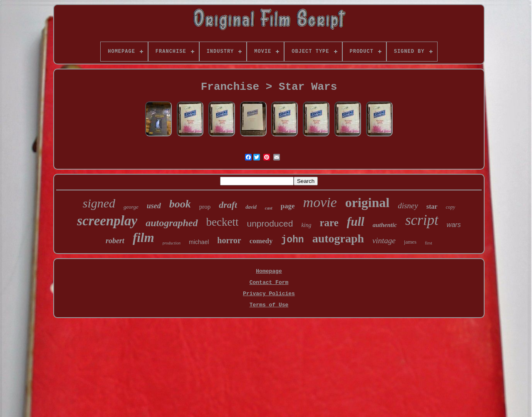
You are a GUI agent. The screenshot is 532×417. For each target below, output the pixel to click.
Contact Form (269, 283)
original (367, 202)
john (292, 240)
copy (451, 207)
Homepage (269, 271)
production (172, 243)
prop (205, 207)
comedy (261, 241)
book (180, 204)
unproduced (270, 223)
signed (99, 203)
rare (329, 223)
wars (454, 225)
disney (408, 206)
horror (229, 240)
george (131, 207)
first (428, 243)
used (154, 206)
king (306, 225)
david (251, 207)
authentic (385, 225)
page (288, 206)
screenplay (107, 221)
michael (199, 242)
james (410, 242)
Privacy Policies (269, 294)
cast (269, 208)
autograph (338, 238)
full (356, 222)
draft (228, 205)
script (422, 220)
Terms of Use (269, 305)
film (144, 238)
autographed (172, 223)
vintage (384, 241)
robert (115, 241)
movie (320, 202)
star (432, 206)
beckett (223, 222)
